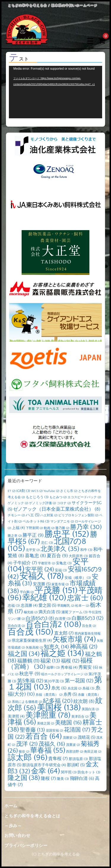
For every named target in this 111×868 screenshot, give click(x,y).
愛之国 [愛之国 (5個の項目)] (47, 606)
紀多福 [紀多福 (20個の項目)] (58, 701)
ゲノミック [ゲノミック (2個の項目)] (18, 503)
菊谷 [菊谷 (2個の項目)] (24, 752)
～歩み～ (13, 826)
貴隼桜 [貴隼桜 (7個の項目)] (58, 759)
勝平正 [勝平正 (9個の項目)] (33, 535)
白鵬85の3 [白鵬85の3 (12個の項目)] (87, 618)
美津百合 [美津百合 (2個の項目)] (80, 717)
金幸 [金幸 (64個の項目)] (46, 771)
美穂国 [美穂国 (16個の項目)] (68, 723)
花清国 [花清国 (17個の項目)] (77, 730)
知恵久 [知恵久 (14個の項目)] (56, 647)
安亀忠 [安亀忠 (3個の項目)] (64, 563)
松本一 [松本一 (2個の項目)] (82, 606)
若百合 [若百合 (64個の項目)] (44, 736)
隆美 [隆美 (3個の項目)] (63, 779)
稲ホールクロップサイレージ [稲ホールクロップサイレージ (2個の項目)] (64, 674)
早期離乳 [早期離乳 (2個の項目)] (66, 606)
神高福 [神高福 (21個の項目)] (84, 647)
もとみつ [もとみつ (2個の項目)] (58, 497)
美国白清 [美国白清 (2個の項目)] (90, 709)
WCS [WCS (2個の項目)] (37, 491)
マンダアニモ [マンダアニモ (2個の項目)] (62, 522)
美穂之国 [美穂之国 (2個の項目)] (46, 724)
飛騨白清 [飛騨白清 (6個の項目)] (82, 779)
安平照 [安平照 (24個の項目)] (40, 570)
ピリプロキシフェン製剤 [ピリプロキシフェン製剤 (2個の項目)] (78, 515)
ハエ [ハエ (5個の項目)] (33, 515)
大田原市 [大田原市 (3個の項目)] (78, 556)
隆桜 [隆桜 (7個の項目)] (48, 779)
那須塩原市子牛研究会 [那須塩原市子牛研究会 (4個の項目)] (44, 765)
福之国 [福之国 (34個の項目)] (24, 654)
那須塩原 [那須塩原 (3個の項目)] (78, 759)
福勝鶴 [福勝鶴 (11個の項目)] (28, 661)
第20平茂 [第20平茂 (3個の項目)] (54, 681)
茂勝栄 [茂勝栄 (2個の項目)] (70, 738)
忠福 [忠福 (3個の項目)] (14, 606)
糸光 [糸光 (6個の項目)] (59, 688)
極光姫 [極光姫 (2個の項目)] (31, 612)
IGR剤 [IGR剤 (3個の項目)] (23, 491)
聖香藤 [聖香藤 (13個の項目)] (32, 730)
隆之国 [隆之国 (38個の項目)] (24, 778)
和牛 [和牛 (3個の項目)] (86, 550)
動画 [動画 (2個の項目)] (49, 528)
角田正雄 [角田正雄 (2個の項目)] (93, 752)
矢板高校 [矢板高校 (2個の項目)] (34, 648)
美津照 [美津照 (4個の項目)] (16, 716)
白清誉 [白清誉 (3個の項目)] (63, 619)
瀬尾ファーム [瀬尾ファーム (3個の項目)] (74, 612)
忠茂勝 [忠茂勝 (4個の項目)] (29, 606)
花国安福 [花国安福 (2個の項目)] (54, 731)
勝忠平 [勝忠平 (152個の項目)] (67, 534)
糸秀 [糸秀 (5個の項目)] (70, 695)
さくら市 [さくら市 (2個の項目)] (69, 491)
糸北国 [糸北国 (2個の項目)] (74, 689)
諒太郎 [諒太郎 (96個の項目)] (28, 758)
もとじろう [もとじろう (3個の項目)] (37, 497)
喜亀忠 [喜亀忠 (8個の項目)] (35, 556)
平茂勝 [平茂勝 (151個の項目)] (56, 591)
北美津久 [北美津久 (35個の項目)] (60, 549)
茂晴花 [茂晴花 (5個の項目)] (86, 738)
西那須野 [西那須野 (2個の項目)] (75, 752)
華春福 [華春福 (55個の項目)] (48, 751)
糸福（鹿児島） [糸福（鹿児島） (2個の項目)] (49, 695)
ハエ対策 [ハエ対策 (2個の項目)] (49, 515)
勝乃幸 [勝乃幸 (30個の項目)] (86, 527)
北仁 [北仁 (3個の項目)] (47, 543)
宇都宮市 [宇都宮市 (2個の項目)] (46, 563)
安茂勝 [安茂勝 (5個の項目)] (42, 584)
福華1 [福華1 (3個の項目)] (53, 668)
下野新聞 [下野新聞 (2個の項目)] (34, 528)
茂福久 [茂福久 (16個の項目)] (52, 744)
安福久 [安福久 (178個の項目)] (42, 576)
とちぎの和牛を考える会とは (32, 816)
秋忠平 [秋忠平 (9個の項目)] (30, 674)
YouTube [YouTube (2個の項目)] (51, 491)
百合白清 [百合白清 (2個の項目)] (16, 626)
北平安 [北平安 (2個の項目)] (33, 550)
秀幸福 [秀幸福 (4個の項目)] (69, 668)
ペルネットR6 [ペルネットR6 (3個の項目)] (36, 521)
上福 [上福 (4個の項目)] (18, 528)
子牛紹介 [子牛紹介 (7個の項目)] (25, 563)
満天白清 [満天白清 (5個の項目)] (49, 612)
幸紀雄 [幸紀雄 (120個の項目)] (44, 598)
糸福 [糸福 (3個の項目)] (88, 688)
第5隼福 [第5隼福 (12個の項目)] (30, 681)
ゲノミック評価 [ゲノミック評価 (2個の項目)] (42, 503)
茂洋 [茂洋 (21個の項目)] (27, 744)
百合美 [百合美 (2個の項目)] (89, 626)
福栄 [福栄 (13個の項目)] (50, 661)
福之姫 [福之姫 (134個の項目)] (62, 653)
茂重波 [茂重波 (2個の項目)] (73, 745)
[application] (55, 92)
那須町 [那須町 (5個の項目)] (76, 765)
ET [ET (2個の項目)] (12, 491)
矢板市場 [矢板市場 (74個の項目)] (74, 640)
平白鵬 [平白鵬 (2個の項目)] (27, 592)
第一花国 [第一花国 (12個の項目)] (79, 681)
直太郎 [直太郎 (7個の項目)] (64, 633)
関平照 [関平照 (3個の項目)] (69, 772)
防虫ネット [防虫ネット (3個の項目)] (89, 772)
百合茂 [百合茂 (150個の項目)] (30, 632)
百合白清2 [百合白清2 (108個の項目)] (53, 625)
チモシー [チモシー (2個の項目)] (16, 515)
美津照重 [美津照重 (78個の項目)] (48, 715)
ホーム (11, 806)
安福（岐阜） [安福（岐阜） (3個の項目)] (78, 578)
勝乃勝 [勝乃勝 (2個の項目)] (62, 528)
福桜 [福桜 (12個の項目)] (70, 661)
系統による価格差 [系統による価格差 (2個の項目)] (27, 702)
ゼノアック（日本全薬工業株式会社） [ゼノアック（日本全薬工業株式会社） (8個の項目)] (57, 509)
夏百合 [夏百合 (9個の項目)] (57, 556)
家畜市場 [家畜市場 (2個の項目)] (60, 584)
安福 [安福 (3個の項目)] (61, 570)
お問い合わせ (17, 836)
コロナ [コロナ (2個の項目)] (64, 503)
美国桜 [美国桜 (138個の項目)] (59, 708)
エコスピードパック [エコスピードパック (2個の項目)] (84, 497)
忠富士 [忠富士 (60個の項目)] (85, 598)
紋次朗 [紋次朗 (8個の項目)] (84, 701)
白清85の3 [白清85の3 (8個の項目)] (40, 618)
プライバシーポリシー (26, 846)
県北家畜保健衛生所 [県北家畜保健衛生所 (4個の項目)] (32, 641)
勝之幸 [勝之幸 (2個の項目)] (15, 536)
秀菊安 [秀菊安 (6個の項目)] (88, 668)
